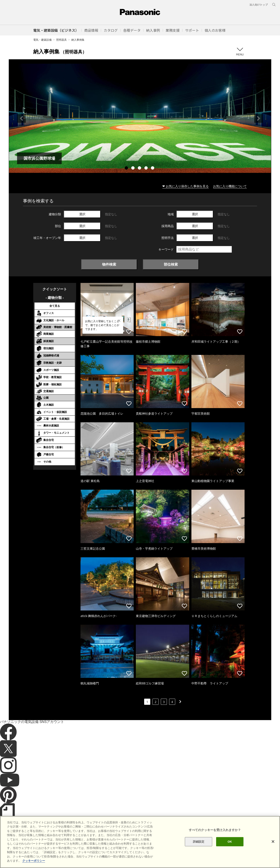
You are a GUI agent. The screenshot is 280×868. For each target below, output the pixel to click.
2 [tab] (133, 168)
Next (259, 118)
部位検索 (171, 264)
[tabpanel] (140, 118)
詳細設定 (199, 850)
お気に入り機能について (230, 186)
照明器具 (61, 40)
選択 (82, 214)
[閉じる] (273, 850)
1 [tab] (127, 168)
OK (230, 850)
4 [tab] (147, 168)
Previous (21, 118)
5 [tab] (153, 168)
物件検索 (109, 264)
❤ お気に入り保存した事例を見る (185, 186)
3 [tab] (140, 168)
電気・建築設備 (42, 40)
